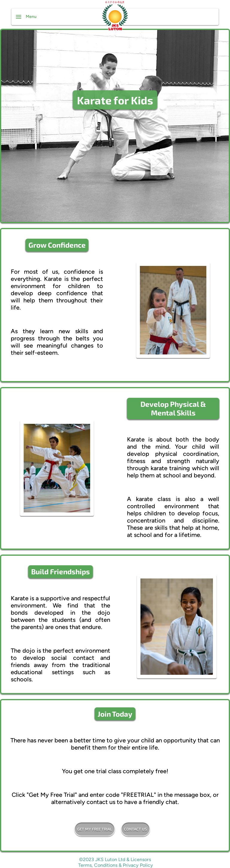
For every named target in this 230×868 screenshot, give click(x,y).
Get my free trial (95, 829)
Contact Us (136, 829)
